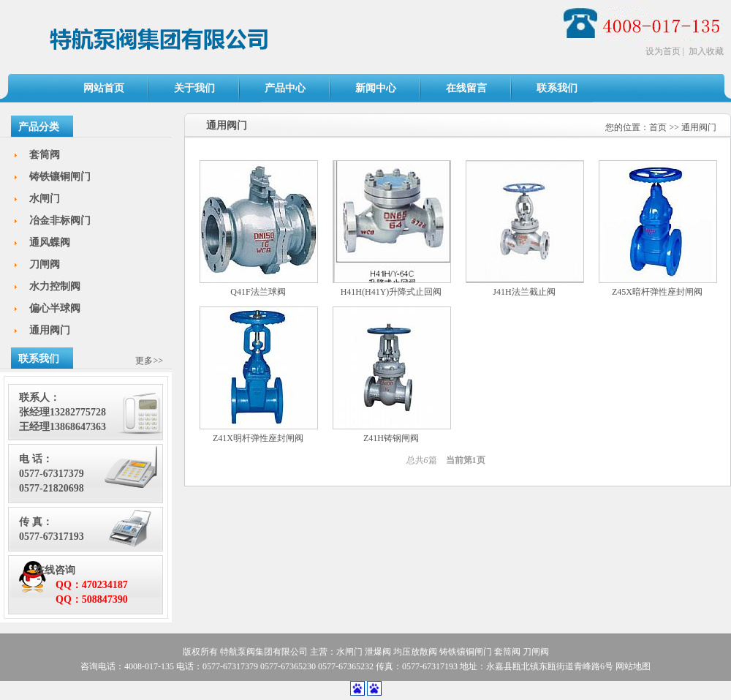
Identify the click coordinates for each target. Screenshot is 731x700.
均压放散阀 (415, 652)
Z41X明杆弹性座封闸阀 (258, 438)
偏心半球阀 (55, 308)
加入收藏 (706, 51)
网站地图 (633, 666)
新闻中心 (376, 88)
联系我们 (557, 88)
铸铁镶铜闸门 (60, 177)
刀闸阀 (45, 264)
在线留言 (466, 88)
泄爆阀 (378, 652)
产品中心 (285, 88)
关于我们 (194, 88)
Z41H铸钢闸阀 (391, 438)
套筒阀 (45, 155)
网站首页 (104, 88)
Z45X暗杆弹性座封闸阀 (657, 292)
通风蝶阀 (50, 242)
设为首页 (663, 51)
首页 (658, 127)
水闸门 (45, 199)
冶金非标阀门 (60, 221)
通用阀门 (699, 127)
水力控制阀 (55, 286)
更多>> (149, 361)
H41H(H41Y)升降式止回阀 (391, 292)
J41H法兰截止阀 (524, 292)
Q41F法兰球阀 (258, 292)
